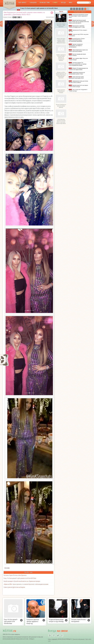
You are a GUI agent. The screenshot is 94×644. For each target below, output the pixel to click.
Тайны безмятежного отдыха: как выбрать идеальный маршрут (78, 51)
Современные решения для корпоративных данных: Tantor (77, 73)
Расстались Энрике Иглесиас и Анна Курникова (15, 575)
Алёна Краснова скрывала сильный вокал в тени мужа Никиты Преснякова (61, 121)
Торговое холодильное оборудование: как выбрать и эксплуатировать (76, 46)
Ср (77, 9)
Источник (7, 568)
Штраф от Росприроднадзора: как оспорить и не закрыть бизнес (78, 69)
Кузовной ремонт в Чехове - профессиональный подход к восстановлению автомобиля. (77, 40)
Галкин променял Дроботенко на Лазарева (14, 587)
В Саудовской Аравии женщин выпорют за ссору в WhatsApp (56, 620)
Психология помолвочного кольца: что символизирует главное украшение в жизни (78, 16)
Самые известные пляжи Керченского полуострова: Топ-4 (76, 77)
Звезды (63, 3)
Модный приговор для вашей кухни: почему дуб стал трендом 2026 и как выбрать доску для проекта (79, 22)
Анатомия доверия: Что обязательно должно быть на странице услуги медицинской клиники (78, 64)
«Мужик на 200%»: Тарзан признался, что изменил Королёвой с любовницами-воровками (26, 584)
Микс (71, 3)
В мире (55, 3)
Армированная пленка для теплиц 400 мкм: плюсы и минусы (78, 82)
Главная (5, 17)
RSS (50, 641)
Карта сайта (88, 639)
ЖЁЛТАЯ (9, 3)
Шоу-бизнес (22, 3)
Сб (85, 9)
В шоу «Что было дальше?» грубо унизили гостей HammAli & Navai (39, 8)
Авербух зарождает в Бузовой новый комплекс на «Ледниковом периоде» (22, 581)
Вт (74, 9)
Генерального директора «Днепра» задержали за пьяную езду (33, 621)
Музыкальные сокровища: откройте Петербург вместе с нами (77, 27)
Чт (80, 9)
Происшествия (45, 3)
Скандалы (33, 3)
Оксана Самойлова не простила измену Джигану (61, 106)
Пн (71, 9)
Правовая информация (79, 639)
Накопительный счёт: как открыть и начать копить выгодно (78, 86)
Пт (82, 9)
